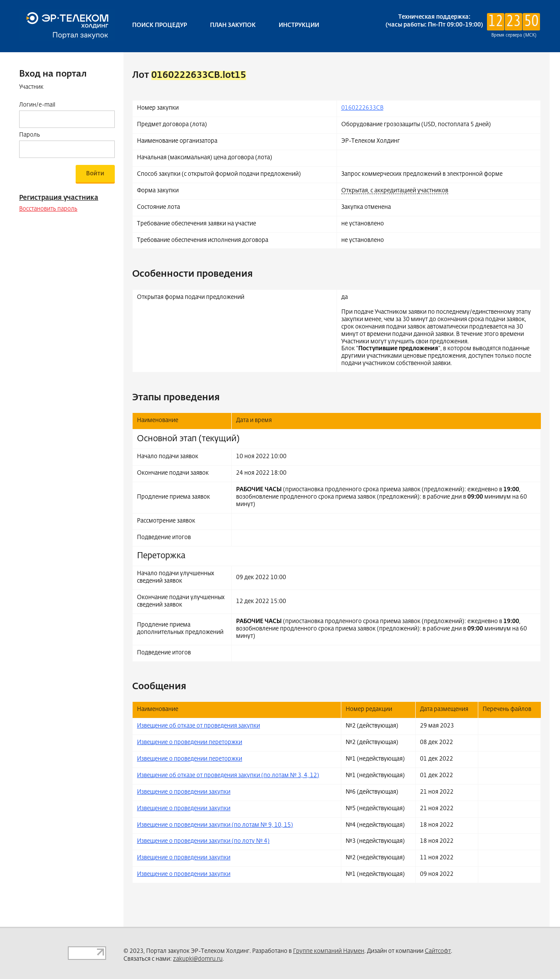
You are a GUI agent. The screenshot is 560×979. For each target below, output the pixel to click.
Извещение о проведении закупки (184, 792)
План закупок (233, 25)
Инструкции (299, 25)
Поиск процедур (160, 25)
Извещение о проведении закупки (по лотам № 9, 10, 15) (215, 825)
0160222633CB (362, 108)
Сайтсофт (438, 951)
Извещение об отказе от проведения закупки (198, 726)
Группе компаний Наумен (329, 951)
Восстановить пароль (48, 209)
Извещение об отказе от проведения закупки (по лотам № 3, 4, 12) (228, 776)
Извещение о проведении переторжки (190, 743)
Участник (31, 87)
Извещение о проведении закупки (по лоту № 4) (203, 841)
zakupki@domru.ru (198, 959)
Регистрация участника (59, 198)
